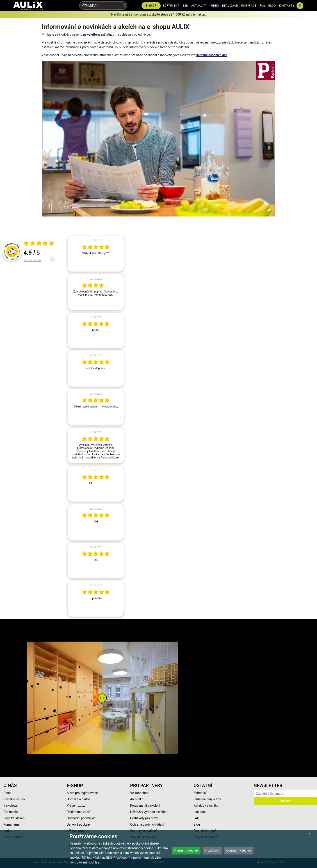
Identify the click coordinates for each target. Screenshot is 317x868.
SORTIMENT (171, 6)
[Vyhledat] (125, 6)
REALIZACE (230, 6)
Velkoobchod (139, 793)
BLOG (272, 6)
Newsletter (11, 806)
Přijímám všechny (186, 850)
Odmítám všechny (239, 850)
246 (33, 260)
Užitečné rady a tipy (207, 799)
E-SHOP (151, 6)
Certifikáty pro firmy (144, 818)
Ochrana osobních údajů (147, 824)
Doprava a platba (79, 799)
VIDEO (215, 6)
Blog (197, 824)
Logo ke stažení (14, 818)
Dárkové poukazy (79, 824)
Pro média (11, 812)
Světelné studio (14, 799)
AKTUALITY (199, 6)
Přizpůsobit (213, 850)
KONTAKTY (287, 6)
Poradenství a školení (145, 806)
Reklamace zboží (79, 812)
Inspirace (200, 812)
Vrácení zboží (76, 806)
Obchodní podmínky (81, 818)
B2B (185, 6)
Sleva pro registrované (82, 793)
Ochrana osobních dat (211, 55)
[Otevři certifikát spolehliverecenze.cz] (39, 244)
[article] (96, 254)
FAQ (262, 6)
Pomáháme (11, 824)
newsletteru (91, 35)
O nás (7, 793)
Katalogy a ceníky (206, 806)
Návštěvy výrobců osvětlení (149, 812)
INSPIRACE (249, 6)
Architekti (137, 799)
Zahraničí (200, 793)
